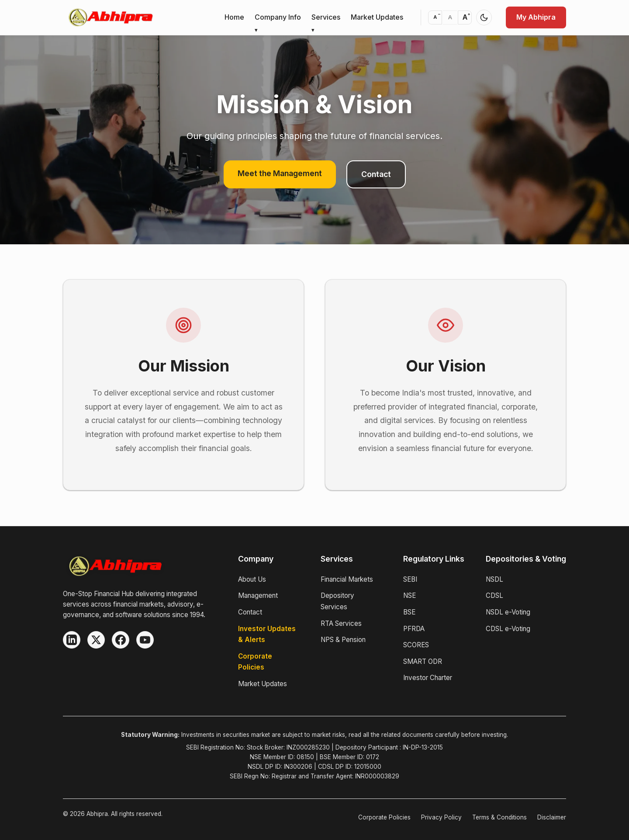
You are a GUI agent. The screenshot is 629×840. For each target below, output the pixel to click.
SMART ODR (423, 661)
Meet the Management (280, 173)
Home (234, 17)
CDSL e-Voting (508, 629)
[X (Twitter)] (96, 640)
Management (258, 595)
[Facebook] (121, 640)
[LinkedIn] (72, 640)
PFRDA (414, 629)
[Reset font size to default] (450, 17)
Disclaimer (552, 817)
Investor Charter (428, 678)
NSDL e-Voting (508, 612)
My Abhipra (536, 17)
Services (326, 17)
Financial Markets (347, 579)
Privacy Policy (441, 817)
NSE (410, 595)
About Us (252, 579)
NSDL (494, 579)
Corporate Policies (384, 817)
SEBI (410, 579)
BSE (409, 612)
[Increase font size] (465, 17)
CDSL (494, 595)
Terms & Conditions (499, 817)
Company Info (278, 17)
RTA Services (341, 623)
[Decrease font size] (435, 17)
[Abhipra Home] (140, 566)
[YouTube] (145, 640)
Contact (376, 174)
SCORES (416, 645)
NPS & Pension (343, 640)
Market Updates (377, 17)
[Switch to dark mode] (484, 17)
